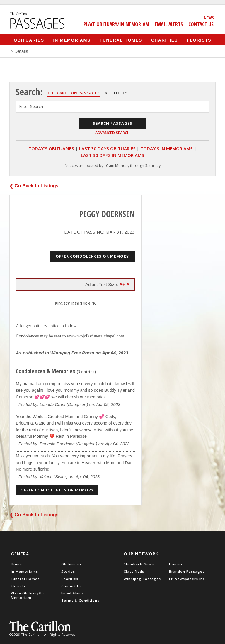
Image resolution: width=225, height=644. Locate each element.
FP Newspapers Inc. (187, 579)
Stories (68, 571)
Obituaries (29, 40)
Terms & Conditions (80, 600)
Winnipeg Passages (142, 579)
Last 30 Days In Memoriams (112, 155)
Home (16, 564)
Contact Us (201, 24)
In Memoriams (72, 40)
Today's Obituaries (51, 148)
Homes (176, 564)
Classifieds (134, 571)
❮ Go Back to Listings (34, 186)
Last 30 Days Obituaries (107, 148)
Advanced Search (112, 133)
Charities (165, 40)
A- (129, 284)
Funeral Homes (121, 40)
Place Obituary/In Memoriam (116, 24)
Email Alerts (169, 24)
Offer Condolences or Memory (92, 256)
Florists (199, 40)
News (209, 18)
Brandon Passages (187, 571)
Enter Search (31, 106)
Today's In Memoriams (167, 148)
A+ (122, 284)
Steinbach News (139, 564)
